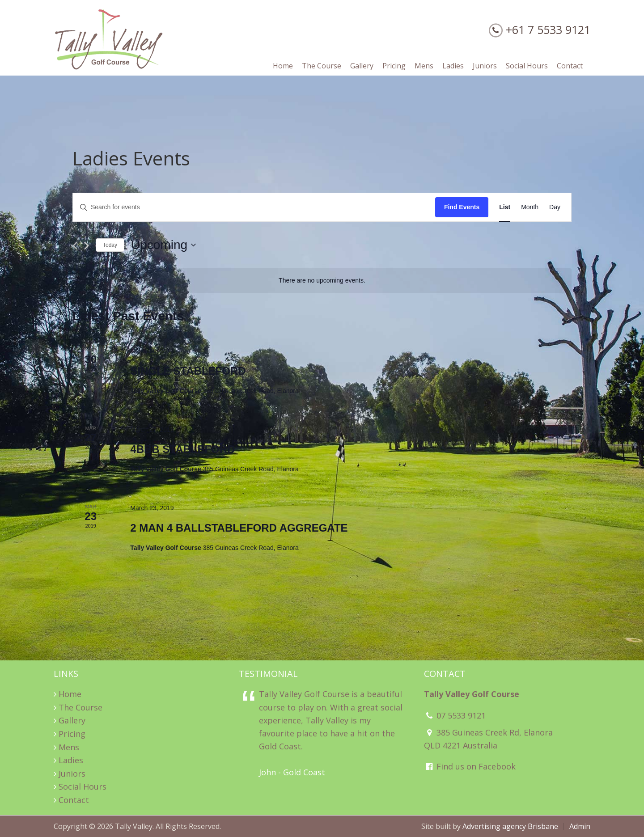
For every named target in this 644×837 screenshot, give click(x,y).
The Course (80, 707)
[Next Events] (87, 246)
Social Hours (83, 786)
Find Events (462, 207)
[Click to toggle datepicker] (163, 245)
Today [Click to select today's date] (110, 245)
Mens (69, 747)
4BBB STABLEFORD (182, 449)
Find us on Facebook (470, 766)
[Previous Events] (75, 246)
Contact (74, 800)
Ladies (71, 760)
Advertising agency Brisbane (510, 826)
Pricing (72, 734)
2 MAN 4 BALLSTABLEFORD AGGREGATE (239, 528)
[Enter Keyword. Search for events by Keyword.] (254, 207)
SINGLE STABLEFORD (188, 371)
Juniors (72, 774)
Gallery (72, 720)
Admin (580, 826)
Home (70, 694)
